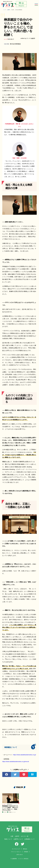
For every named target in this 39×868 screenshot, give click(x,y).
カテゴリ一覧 (25, 836)
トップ (5, 10)
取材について (8, 839)
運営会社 (25, 849)
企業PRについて (18, 839)
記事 (12, 836)
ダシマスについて (16, 849)
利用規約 (26, 852)
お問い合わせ (20, 855)
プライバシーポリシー (16, 852)
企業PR (9, 10)
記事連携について (30, 839)
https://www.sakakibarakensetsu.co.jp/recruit (16, 762)
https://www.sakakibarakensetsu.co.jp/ (25, 755)
